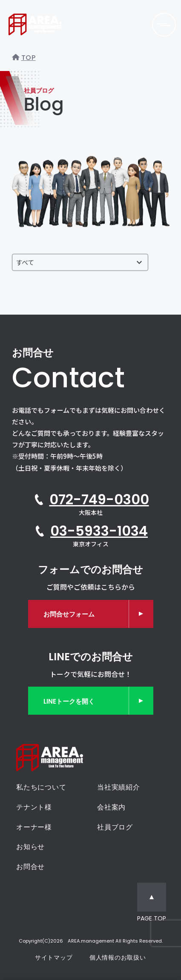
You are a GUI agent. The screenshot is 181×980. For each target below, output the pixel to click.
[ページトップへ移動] (152, 903)
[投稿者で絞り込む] (80, 263)
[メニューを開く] (164, 25)
